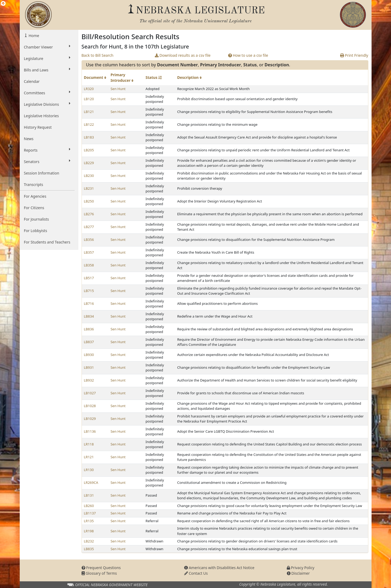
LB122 (89, 124)
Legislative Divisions (47, 104)
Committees (47, 93)
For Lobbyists (36, 231)
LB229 (89, 163)
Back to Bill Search (98, 55)
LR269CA (91, 482)
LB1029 (90, 419)
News (29, 139)
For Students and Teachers (47, 242)
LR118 (89, 444)
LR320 (89, 89)
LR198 (89, 531)
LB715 (89, 291)
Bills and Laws (47, 70)
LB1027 (90, 393)
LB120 (89, 99)
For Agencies (35, 196)
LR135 (89, 521)
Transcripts (34, 184)
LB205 (89, 150)
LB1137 (90, 513)
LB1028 (90, 406)
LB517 (89, 278)
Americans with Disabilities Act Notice (219, 568)
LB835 (89, 549)
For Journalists (37, 219)
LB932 (89, 380)
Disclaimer (298, 573)
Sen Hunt (118, 89)
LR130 (89, 470)
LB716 (89, 303)
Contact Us (196, 573)
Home (33, 36)
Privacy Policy (301, 568)
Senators (47, 161)
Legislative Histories (41, 116)
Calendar (32, 81)
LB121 (89, 112)
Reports (47, 150)
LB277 (89, 227)
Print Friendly (354, 55)
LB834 (89, 316)
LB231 (89, 188)
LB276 (89, 214)
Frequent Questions (101, 568)
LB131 (89, 495)
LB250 (89, 201)
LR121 (89, 457)
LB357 (89, 252)
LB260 (89, 506)
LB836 (89, 329)
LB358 (89, 265)
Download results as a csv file (183, 55)
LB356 (89, 240)
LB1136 (90, 431)
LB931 (89, 367)
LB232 (89, 541)
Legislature (47, 58)
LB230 (89, 176)
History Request (38, 127)
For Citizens (34, 208)
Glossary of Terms (99, 573)
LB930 (89, 355)
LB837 (89, 342)
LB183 (89, 137)
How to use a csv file (248, 55)
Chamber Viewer (47, 47)
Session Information (42, 173)
